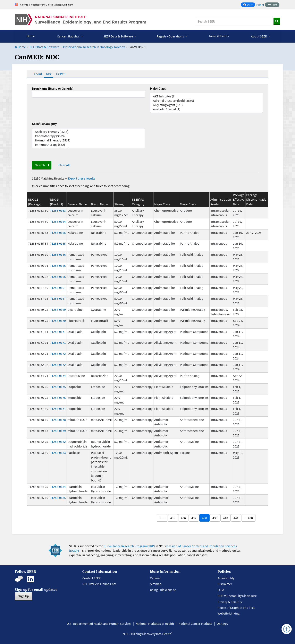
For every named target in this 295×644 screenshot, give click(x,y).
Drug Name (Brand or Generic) (53, 88)
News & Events (219, 36)
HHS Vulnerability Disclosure (237, 596)
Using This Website (163, 590)
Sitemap (156, 584)
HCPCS (61, 74)
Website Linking (229, 613)
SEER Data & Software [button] (118, 36)
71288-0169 (58, 310)
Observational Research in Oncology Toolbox (94, 47)
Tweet (260, 5)
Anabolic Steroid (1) (206, 109)
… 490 (248, 518)
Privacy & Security (230, 602)
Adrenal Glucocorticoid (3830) (206, 101)
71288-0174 (58, 376)
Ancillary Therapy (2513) (88, 132)
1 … (162, 518)
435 (173, 518)
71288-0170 (58, 321)
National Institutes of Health (155, 624)
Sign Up (24, 596)
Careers (155, 578)
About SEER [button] (259, 36)
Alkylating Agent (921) (206, 105)
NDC (49, 74)
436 (183, 518)
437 (194, 518)
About (38, 74)
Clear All (64, 165)
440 (226, 518)
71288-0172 (58, 354)
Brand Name (99, 204)
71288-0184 (58, 487)
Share (249, 5)
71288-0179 (58, 431)
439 (215, 518)
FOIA (221, 590)
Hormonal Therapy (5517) (88, 140)
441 (236, 518)
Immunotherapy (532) (88, 145)
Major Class (158, 88)
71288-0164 (58, 221)
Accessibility (226, 578)
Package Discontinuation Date (257, 199)
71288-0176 (58, 398)
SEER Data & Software (44, 47)
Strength (120, 204)
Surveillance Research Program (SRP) (129, 546)
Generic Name (77, 204)
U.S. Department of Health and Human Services (99, 624)
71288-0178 (58, 420)
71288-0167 (58, 288)
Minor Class (188, 204)
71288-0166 (58, 254)
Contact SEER (91, 578)
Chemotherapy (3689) (88, 136)
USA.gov (222, 624)
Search (40, 165)
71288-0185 (58, 498)
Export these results (82, 178)
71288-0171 (58, 332)
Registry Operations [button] (171, 36)
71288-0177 (58, 409)
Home (31, 36)
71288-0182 (58, 442)
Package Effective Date (239, 199)
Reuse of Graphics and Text (236, 608)
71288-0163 (58, 210)
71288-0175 (58, 387)
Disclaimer (225, 584)
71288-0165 (58, 233)
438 (204, 518)
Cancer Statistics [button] (69, 36)
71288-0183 (58, 453)
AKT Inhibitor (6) (206, 96)
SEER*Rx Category (44, 124)
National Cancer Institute (195, 624)
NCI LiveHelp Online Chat (99, 584)
